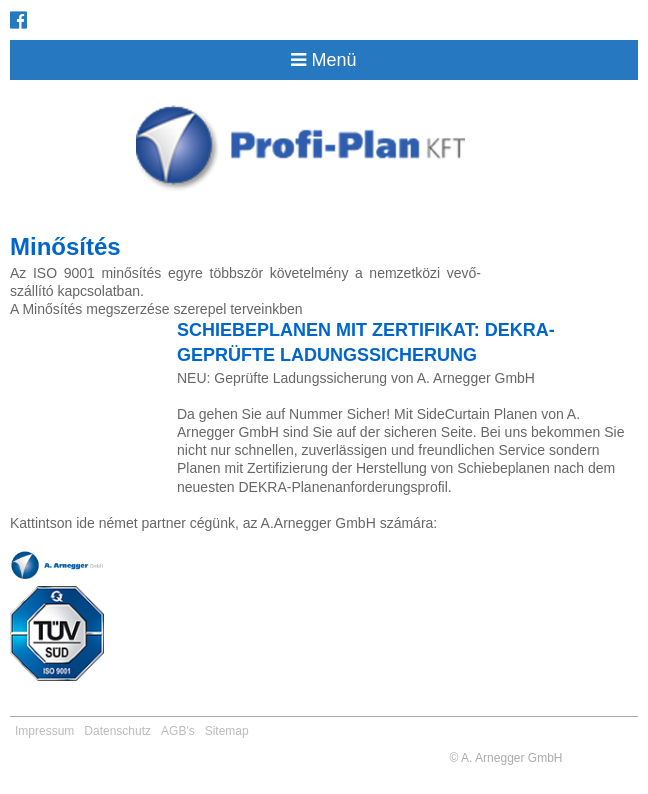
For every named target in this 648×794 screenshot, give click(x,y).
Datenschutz (117, 731)
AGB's (178, 731)
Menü (323, 60)
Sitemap (227, 731)
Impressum (44, 731)
